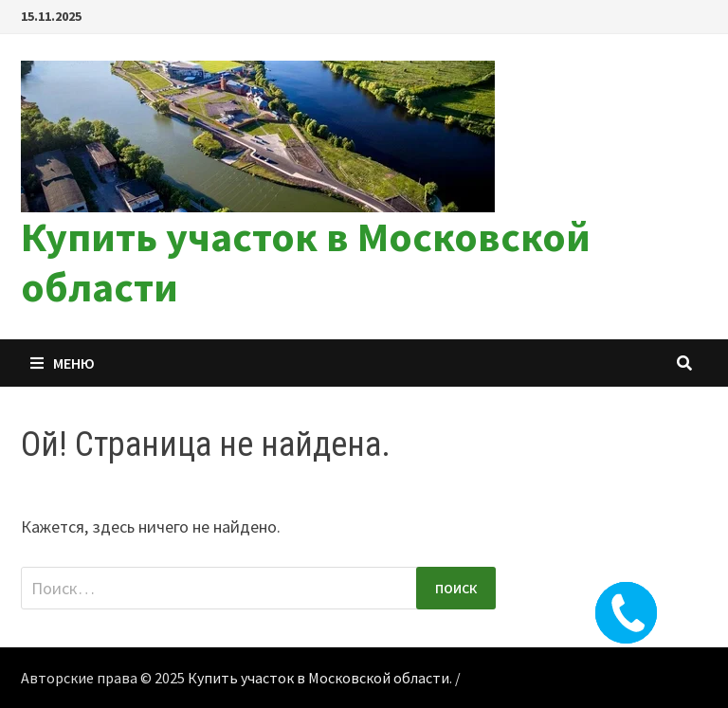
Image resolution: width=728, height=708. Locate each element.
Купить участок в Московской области (306, 262)
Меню (63, 363)
